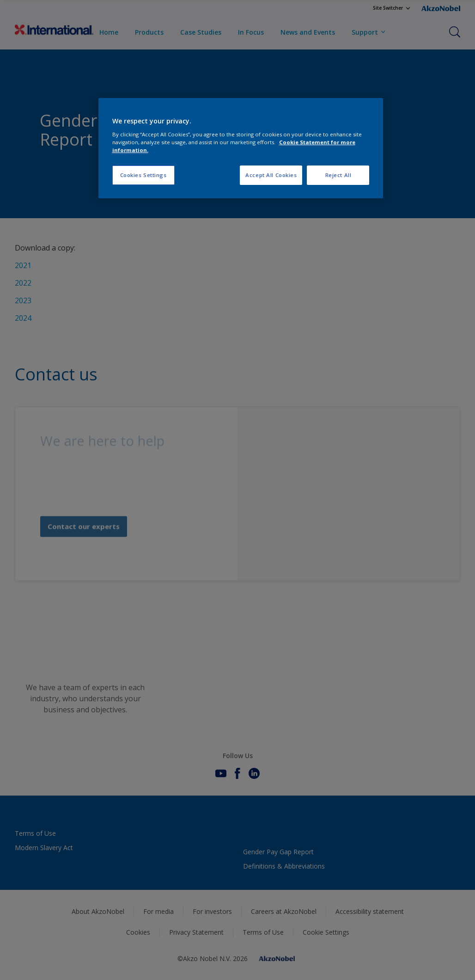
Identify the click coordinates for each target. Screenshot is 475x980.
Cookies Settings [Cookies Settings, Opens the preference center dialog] (143, 175)
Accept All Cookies (271, 175)
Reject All (338, 175)
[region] (241, 148)
